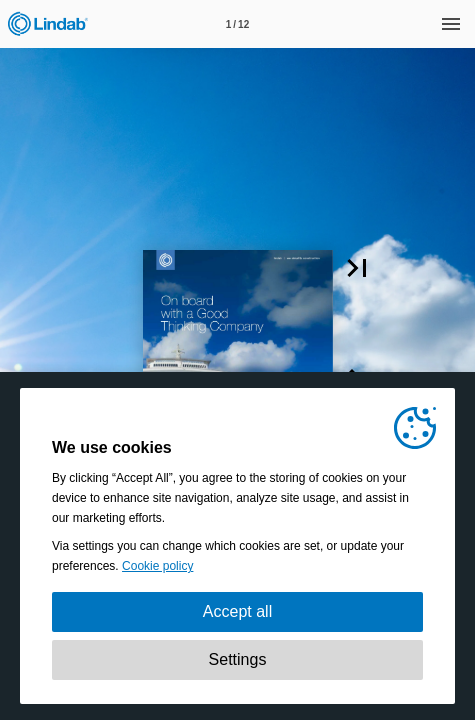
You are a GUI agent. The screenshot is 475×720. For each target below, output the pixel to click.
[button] (357, 268)
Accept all (237, 611)
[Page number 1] (238, 24)
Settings (238, 659)
